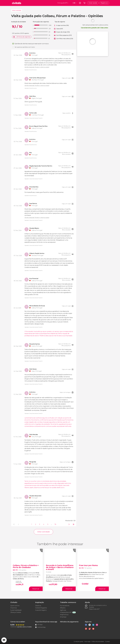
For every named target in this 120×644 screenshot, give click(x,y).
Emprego (63, 617)
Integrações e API (66, 612)
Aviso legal (87, 642)
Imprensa (14, 608)
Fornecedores (65, 606)
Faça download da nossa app (46, 622)
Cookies (107, 642)
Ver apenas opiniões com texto (25, 47)
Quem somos (15, 606)
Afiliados (63, 608)
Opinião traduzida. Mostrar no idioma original (37, 67)
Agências (63, 610)
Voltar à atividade (17, 10)
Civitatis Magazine (41, 608)
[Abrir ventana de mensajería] (4, 640)
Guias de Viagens (41, 610)
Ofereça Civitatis (16, 612)
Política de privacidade (98, 642)
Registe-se (104, 3)
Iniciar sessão (93, 3)
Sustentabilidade (16, 610)
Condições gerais (78, 642)
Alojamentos (64, 615)
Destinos (38, 606)
